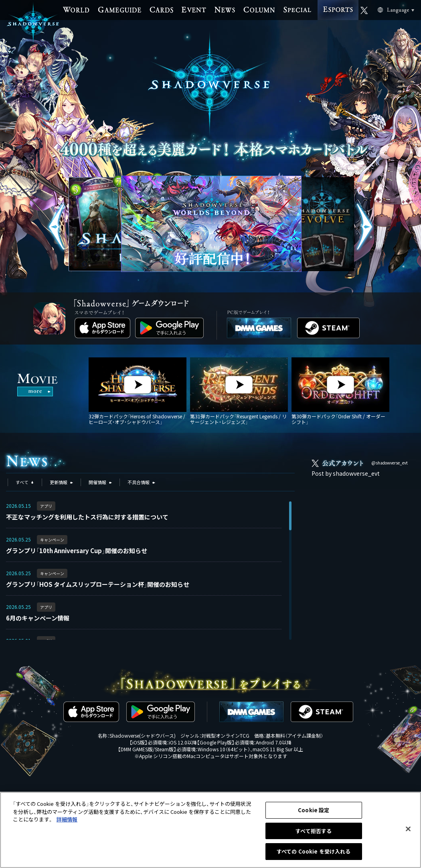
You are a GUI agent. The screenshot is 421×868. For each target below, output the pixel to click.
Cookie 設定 (314, 811)
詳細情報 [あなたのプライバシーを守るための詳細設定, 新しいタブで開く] (67, 820)
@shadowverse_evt (390, 463)
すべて (22, 482)
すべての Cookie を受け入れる (314, 852)
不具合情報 (139, 482)
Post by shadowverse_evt (346, 473)
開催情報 (97, 482)
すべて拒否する (314, 831)
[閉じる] (408, 829)
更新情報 (59, 482)
